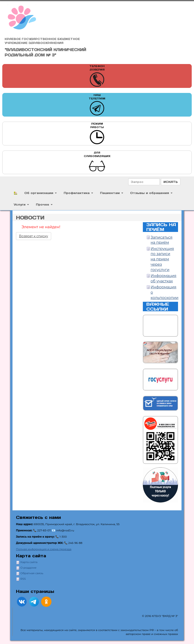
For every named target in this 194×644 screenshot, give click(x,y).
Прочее (44, 204)
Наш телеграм (97, 105)
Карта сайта (29, 562)
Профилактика (78, 193)
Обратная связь (32, 573)
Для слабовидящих (97, 162)
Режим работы (97, 134)
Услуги (21, 204)
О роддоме (28, 568)
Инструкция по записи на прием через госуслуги (162, 259)
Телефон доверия (97, 76)
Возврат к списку (34, 236)
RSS (23, 579)
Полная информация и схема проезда (44, 549)
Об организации (41, 193)
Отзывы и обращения (151, 193)
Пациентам (112, 193)
